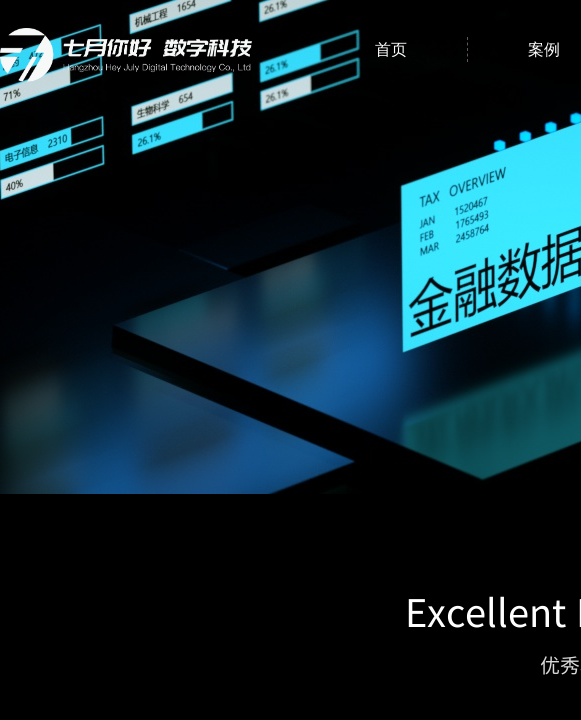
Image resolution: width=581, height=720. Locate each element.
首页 (391, 49)
